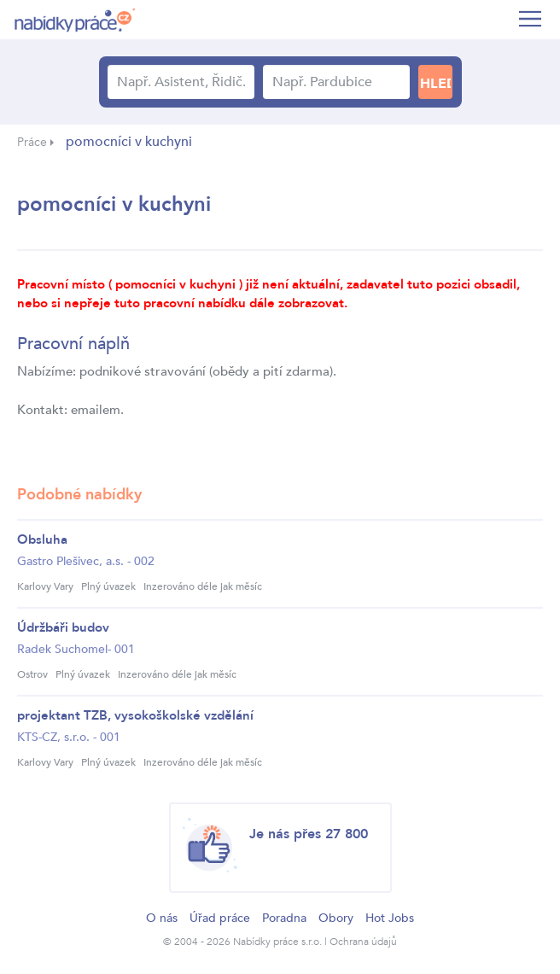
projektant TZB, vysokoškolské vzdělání (135, 715)
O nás (162, 918)
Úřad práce (220, 918)
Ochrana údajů (363, 942)
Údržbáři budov (63, 627)
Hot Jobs (390, 918)
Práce (32, 142)
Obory (336, 918)
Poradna (284, 918)
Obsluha (42, 539)
